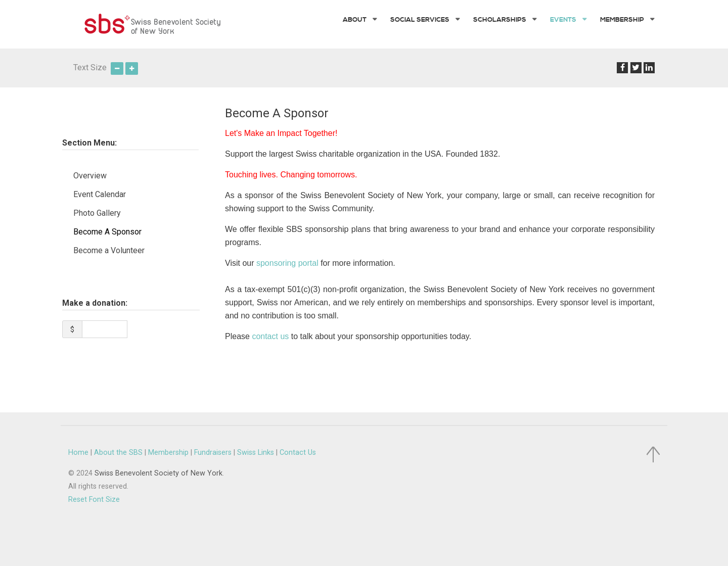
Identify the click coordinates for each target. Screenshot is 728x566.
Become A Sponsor (107, 226)
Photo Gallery (97, 207)
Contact (298, 446)
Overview (90, 170)
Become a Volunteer (109, 244)
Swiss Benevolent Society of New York (158, 467)
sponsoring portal (287, 257)
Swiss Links (256, 446)
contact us (270, 331)
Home (78, 446)
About (118, 446)
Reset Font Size (94, 493)
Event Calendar (100, 188)
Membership (168, 446)
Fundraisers (213, 446)
